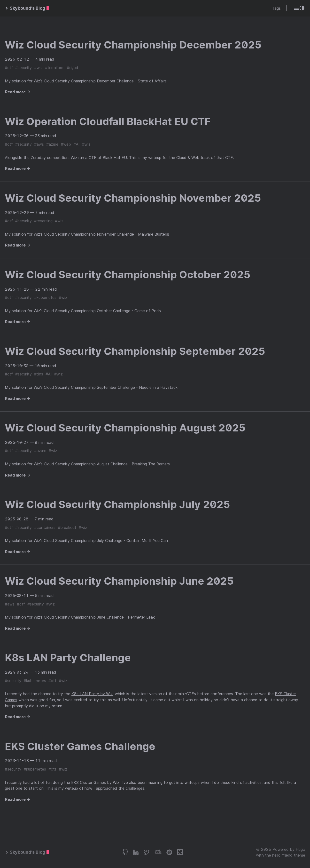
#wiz (38, 68)
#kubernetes (45, 297)
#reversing (43, 221)
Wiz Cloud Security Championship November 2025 (133, 198)
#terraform (55, 68)
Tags (276, 8)
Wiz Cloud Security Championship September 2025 (135, 351)
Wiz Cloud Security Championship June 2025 (119, 581)
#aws (39, 144)
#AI (77, 144)
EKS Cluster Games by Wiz (95, 782)
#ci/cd (73, 68)
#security (23, 68)
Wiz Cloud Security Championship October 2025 (128, 275)
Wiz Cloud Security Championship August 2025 (125, 428)
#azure (52, 144)
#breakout (67, 527)
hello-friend (282, 855)
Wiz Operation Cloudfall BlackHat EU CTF (108, 121)
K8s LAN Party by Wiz (92, 694)
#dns (39, 374)
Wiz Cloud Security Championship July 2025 (117, 504)
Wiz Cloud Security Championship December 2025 (133, 45)
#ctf (9, 68)
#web (66, 144)
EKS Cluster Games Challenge (80, 746)
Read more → (18, 92)
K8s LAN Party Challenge (68, 657)
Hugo (300, 849)
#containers (45, 527)
